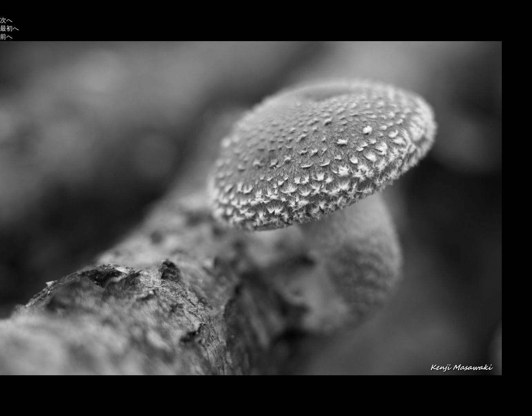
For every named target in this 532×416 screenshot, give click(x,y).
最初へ (9, 28)
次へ (6, 20)
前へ (6, 37)
